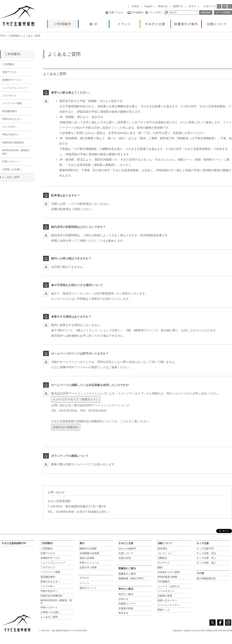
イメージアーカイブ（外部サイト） (76, 399)
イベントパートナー (169, 605)
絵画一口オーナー (167, 600)
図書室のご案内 (186, 23)
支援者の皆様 (126, 608)
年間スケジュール (89, 563)
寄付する (123, 613)
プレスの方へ (154, 12)
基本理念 (162, 549)
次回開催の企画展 (89, 553)
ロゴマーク (164, 563)
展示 (94, 23)
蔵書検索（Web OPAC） (132, 578)
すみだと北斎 (155, 23)
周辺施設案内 (9, 111)
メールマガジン (166, 591)
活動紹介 (162, 558)
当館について (217, 23)
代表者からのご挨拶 (169, 572)
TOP (2, 36)
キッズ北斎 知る (206, 553)
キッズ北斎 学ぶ (206, 558)
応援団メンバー (127, 604)
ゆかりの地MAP (127, 549)
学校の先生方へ (11, 135)
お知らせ (123, 599)
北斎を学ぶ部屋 (88, 567)
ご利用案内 (63, 23)
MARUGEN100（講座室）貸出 (17, 152)
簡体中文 (163, 6)
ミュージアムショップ (14, 88)
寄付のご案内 (126, 594)
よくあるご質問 (11, 177)
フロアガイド (9, 96)
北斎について (126, 553)
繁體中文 (178, 6)
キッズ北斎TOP (205, 549)
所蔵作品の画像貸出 (66, 427)
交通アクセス (114, 12)
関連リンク (164, 610)
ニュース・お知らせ (169, 586)
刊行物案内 (136, 12)
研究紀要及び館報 (167, 577)
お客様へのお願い (12, 169)
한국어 (192, 6)
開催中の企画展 (88, 549)
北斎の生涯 (125, 558)
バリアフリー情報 (12, 103)
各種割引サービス (12, 80)
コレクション (165, 553)
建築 (160, 567)
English (148, 6)
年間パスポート (11, 162)
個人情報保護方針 (206, 578)
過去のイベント (88, 588)
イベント (125, 23)
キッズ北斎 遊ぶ (206, 563)
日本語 (135, 6)
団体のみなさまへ (12, 119)
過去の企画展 (87, 558)
